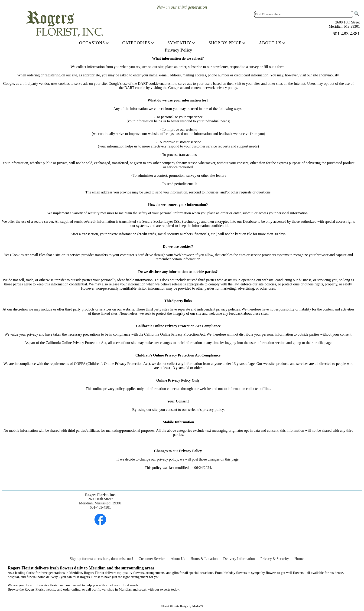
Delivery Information (239, 559)
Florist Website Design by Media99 (182, 606)
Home (299, 559)
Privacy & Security (275, 559)
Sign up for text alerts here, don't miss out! (101, 559)
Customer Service (152, 559)
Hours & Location (204, 559)
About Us (178, 559)
